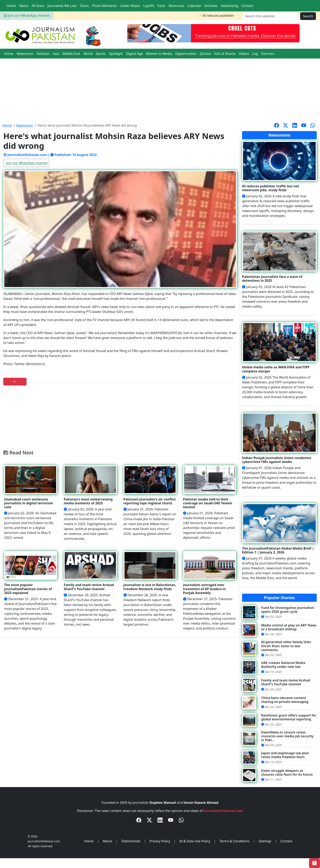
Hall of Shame (225, 54)
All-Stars (38, 6)
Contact (247, 6)
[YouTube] (171, 821)
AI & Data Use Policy (195, 841)
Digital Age (134, 54)
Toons (84, 6)
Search (308, 16)
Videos (244, 54)
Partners (268, 54)
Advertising (229, 6)
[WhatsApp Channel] (181, 821)
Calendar (194, 6)
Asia (56, 54)
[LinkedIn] (160, 821)
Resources (176, 6)
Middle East (71, 54)
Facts (161, 6)
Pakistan (43, 54)
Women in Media (159, 54)
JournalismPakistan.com (223, 811)
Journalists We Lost (62, 6)
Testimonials (131, 841)
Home (11, 6)
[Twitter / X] (150, 821)
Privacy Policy (160, 841)
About (24, 6)
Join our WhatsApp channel (27, 15)
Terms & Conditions (234, 841)
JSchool (205, 54)
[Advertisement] (160, 89)
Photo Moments (104, 6)
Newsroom (25, 54)
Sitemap (265, 841)
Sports (101, 54)
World (88, 54)
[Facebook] (139, 821)
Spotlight (116, 54)
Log (255, 54)
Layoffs (149, 6)
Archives (211, 6)
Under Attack (130, 6)
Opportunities (186, 54)
